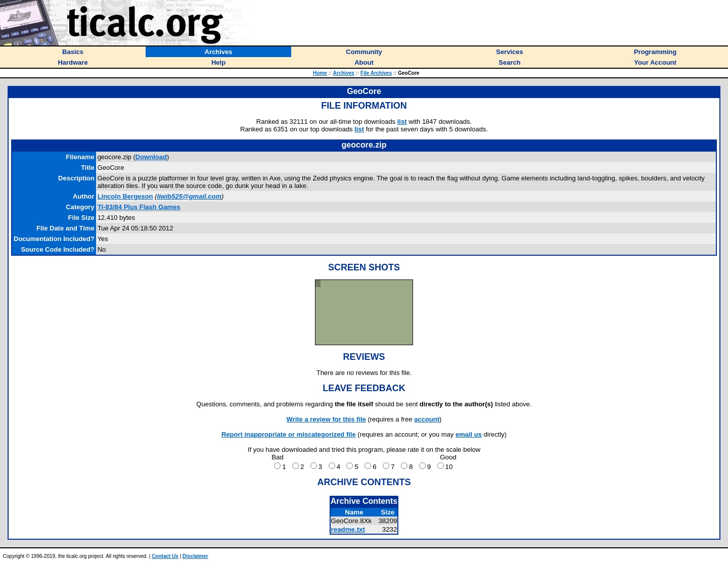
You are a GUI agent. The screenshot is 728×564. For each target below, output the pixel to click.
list (402, 122)
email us (469, 434)
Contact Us (165, 556)
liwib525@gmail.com (189, 196)
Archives (344, 73)
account (427, 419)
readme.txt (348, 529)
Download (151, 157)
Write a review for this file (326, 419)
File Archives (376, 73)
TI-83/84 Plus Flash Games (139, 207)
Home (320, 73)
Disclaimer (195, 556)
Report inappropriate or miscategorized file (289, 434)
